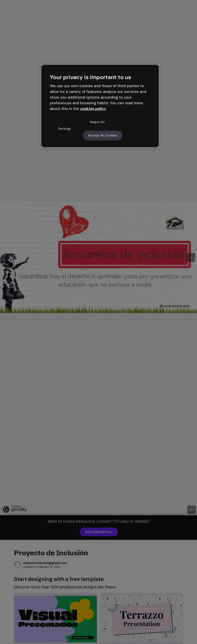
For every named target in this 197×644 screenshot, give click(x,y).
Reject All (97, 122)
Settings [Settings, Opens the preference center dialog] (65, 129)
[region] (100, 106)
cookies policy (93, 109)
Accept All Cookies (103, 135)
